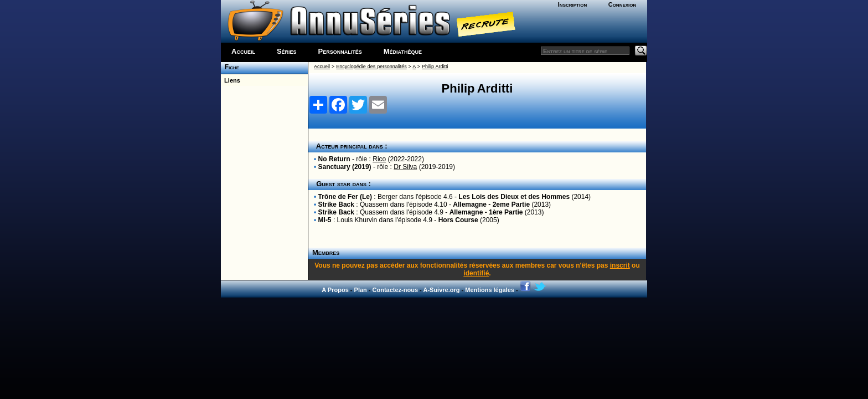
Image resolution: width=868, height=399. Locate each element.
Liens (231, 80)
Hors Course (458, 220)
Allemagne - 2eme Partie (491, 204)
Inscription (572, 4)
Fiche (230, 67)
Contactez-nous (396, 290)
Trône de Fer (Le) (345, 197)
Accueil (243, 51)
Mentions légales (490, 290)
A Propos (335, 290)
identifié (476, 273)
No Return (334, 159)
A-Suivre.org (441, 290)
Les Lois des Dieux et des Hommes (514, 197)
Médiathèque (403, 51)
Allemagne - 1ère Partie (486, 212)
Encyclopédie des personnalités (371, 66)
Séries (287, 51)
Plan (361, 290)
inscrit (620, 265)
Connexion (622, 4)
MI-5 (325, 220)
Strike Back (336, 204)
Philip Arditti (435, 66)
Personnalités (340, 51)
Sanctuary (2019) (345, 167)
